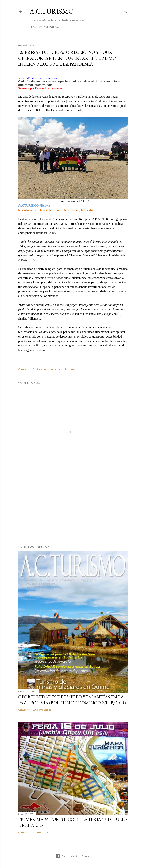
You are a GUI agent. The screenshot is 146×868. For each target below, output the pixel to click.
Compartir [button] (24, 369)
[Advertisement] (73, 509)
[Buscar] (125, 11)
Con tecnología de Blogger (73, 856)
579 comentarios (42, 710)
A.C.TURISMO (52, 11)
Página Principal (45, 27)
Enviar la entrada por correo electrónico (54, 369)
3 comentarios (41, 832)
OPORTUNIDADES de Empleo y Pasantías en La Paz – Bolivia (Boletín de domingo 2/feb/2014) (72, 700)
